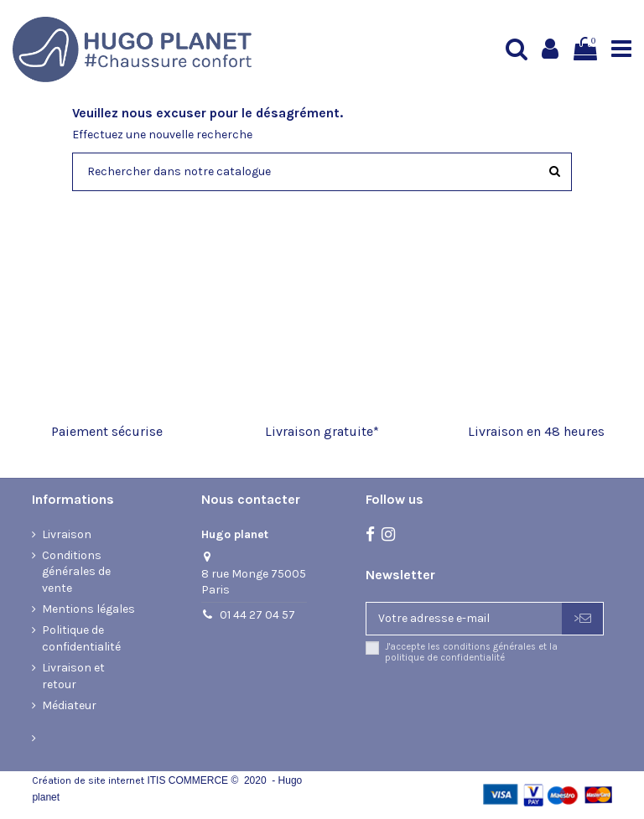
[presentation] (506, 708)
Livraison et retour (73, 676)
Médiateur (69, 705)
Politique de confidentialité (81, 638)
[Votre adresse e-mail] (464, 619)
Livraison (67, 534)
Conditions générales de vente (76, 572)
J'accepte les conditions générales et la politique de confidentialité (471, 652)
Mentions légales (88, 609)
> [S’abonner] (582, 618)
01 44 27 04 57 (257, 615)
